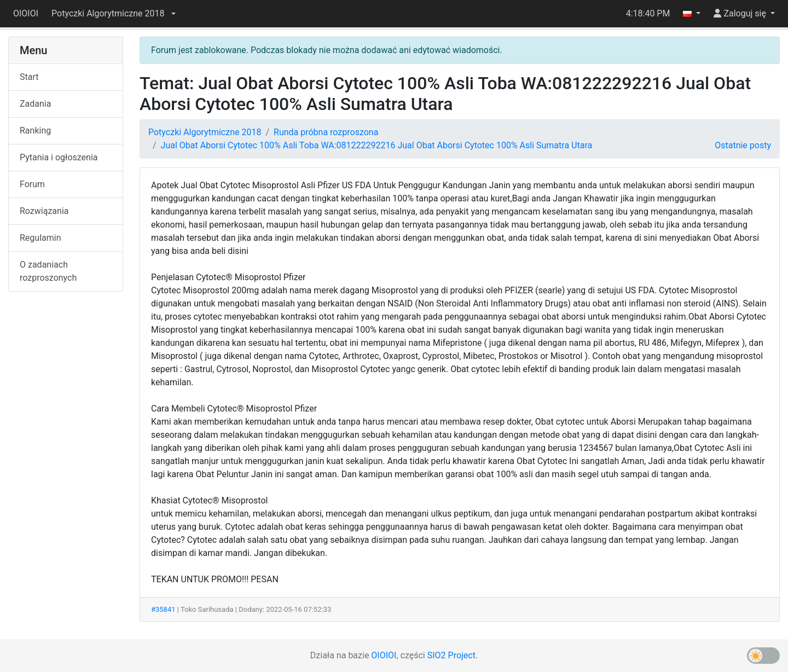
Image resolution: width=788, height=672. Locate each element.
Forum (32, 184)
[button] (113, 14)
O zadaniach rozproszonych (48, 271)
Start (29, 77)
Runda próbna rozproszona (326, 132)
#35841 (163, 609)
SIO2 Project (451, 655)
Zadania (35, 104)
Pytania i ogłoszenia (59, 157)
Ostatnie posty (743, 145)
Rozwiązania (44, 211)
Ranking (35, 131)
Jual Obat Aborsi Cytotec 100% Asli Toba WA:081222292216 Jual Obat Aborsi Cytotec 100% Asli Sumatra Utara (377, 145)
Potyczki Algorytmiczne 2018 (205, 132)
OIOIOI (26, 13)
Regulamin (40, 238)
